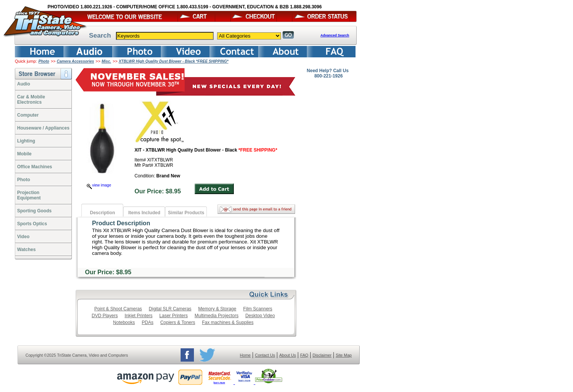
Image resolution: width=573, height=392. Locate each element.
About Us (287, 355)
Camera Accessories (75, 61)
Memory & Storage (217, 309)
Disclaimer (322, 355)
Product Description (121, 223)
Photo (44, 61)
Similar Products (186, 213)
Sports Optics (32, 224)
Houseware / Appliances (43, 128)
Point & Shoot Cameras (118, 309)
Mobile (24, 154)
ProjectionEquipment (29, 195)
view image (99, 185)
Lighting (26, 141)
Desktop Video (260, 316)
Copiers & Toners (178, 322)
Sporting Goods (34, 211)
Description (102, 213)
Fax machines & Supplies (228, 322)
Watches (26, 250)
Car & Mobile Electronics (31, 100)
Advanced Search (335, 35)
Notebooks (124, 322)
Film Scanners (258, 309)
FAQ (304, 355)
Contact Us (265, 355)
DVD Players (105, 316)
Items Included (144, 213)
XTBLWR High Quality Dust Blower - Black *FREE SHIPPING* (173, 61)
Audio (24, 84)
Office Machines (35, 167)
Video (23, 237)
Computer (28, 115)
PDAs (148, 322)
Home (245, 355)
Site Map (344, 355)
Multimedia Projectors (217, 316)
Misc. (106, 61)
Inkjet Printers (139, 316)
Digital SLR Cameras (170, 309)
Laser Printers (174, 316)
